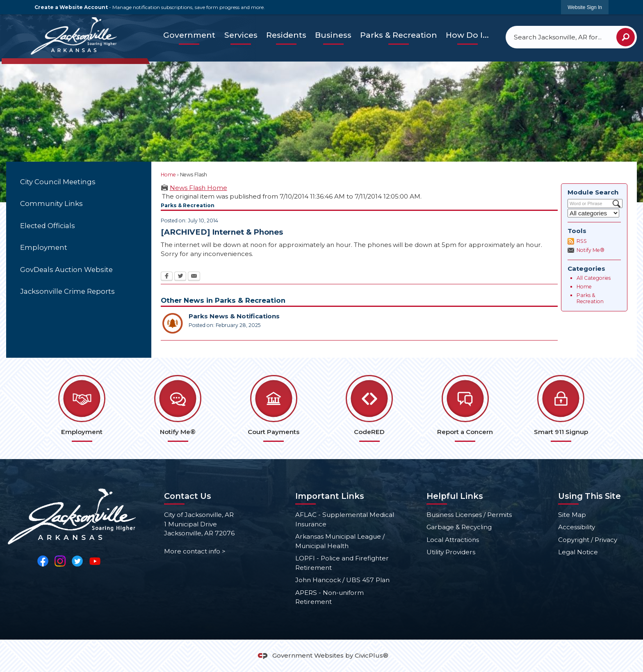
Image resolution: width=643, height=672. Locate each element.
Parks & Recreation (590, 298)
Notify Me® (591, 250)
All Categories (594, 278)
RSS (582, 241)
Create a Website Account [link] (71, 7)
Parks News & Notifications (234, 316)
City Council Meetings (58, 182)
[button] (626, 37)
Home (168, 175)
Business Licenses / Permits (469, 515)
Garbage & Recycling (459, 527)
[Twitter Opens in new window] (180, 277)
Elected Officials (48, 226)
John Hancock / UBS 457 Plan (342, 580)
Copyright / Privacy (588, 540)
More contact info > (195, 551)
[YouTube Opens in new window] (95, 561)
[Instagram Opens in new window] (60, 561)
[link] (585, 7)
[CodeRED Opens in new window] (369, 408)
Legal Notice (578, 552)
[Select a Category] (593, 213)
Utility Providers (451, 552)
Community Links (51, 203)
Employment (44, 247)
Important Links (330, 496)
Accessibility (577, 527)
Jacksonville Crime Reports (67, 291)
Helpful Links (455, 496)
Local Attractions (453, 540)
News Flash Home (198, 188)
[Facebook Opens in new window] (167, 277)
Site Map (572, 515)
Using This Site (589, 496)
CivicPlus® (372, 655)
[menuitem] (189, 35)
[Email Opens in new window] (194, 277)
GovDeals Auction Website (66, 270)
